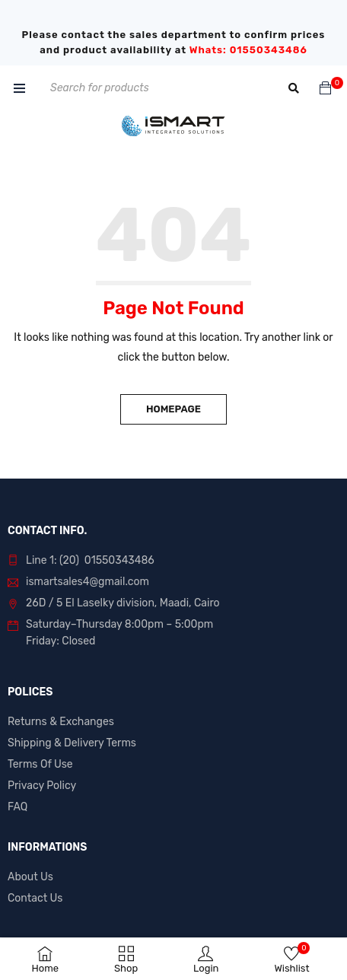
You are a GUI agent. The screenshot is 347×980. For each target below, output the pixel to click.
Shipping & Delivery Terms (72, 743)
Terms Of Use (40, 764)
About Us (30, 877)
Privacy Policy (42, 786)
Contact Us (35, 898)
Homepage (173, 409)
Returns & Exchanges (61, 722)
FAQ (18, 807)
